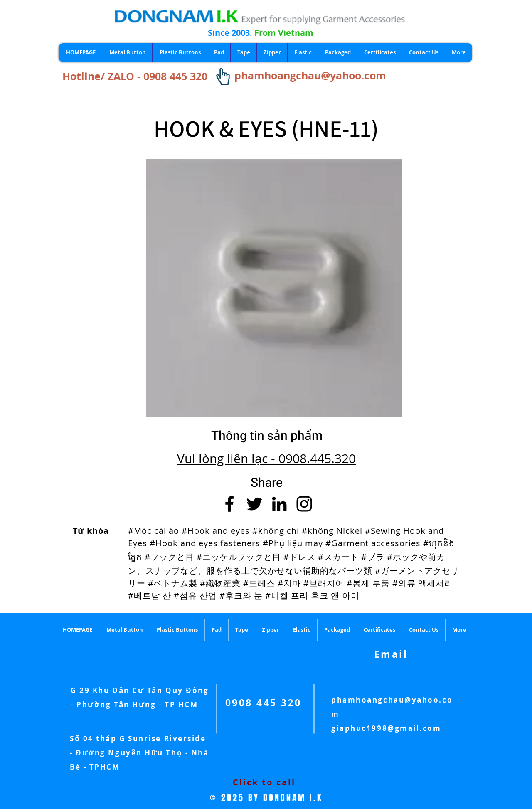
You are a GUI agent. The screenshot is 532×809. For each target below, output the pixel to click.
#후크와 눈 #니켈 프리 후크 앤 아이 (289, 596)
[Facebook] (229, 504)
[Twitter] (254, 504)
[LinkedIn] (279, 504)
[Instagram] (304, 504)
